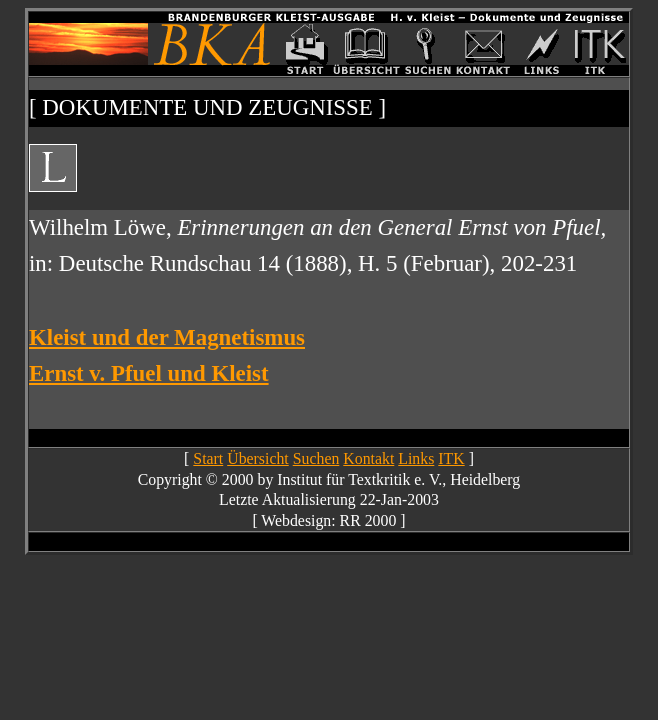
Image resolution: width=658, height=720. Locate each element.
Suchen (316, 458)
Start (208, 458)
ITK (451, 458)
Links (416, 458)
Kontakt (368, 458)
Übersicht (258, 458)
